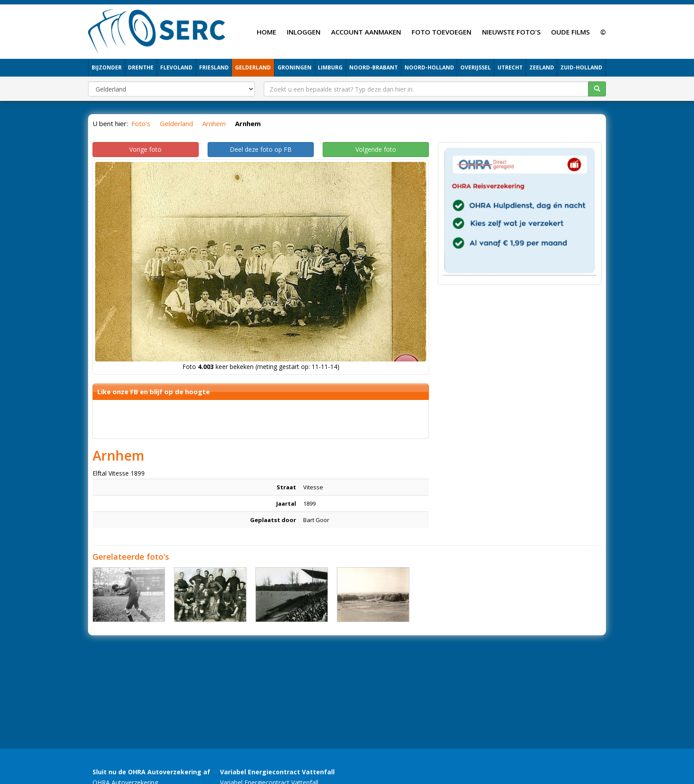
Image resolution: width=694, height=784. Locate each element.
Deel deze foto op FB (261, 149)
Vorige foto (145, 149)
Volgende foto (376, 149)
